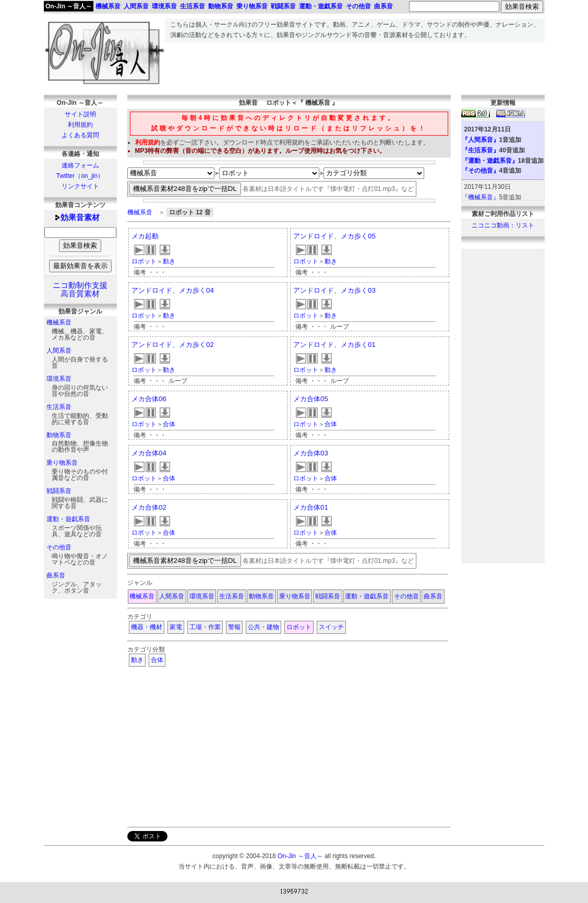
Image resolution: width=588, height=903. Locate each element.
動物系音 (59, 435)
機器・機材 (147, 627)
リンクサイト (80, 186)
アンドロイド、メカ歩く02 (173, 345)
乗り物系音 (62, 463)
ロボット (144, 261)
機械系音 (59, 322)
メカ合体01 (311, 507)
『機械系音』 (481, 197)
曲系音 (56, 575)
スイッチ (331, 627)
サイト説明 (80, 114)
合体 (169, 424)
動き (169, 261)
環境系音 (59, 379)
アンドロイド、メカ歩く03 (334, 290)
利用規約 (80, 125)
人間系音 (59, 351)
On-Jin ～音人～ (69, 6)
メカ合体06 (149, 399)
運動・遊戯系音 (68, 519)
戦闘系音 (59, 491)
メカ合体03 (311, 453)
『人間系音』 (481, 140)
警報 (234, 627)
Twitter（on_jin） (80, 176)
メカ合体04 (149, 453)
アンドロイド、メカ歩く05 (334, 236)
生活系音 (59, 407)
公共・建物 (263, 627)
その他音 (59, 547)
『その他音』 (481, 171)
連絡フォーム (80, 165)
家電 (176, 627)
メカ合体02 (149, 507)
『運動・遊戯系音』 (490, 161)
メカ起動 (145, 236)
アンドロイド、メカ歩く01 (334, 345)
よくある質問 (80, 135)
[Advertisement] (355, 66)
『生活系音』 (481, 150)
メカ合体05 (311, 399)
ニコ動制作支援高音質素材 (80, 290)
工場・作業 (205, 627)
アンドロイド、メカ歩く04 (173, 290)
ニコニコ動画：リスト (503, 225)
